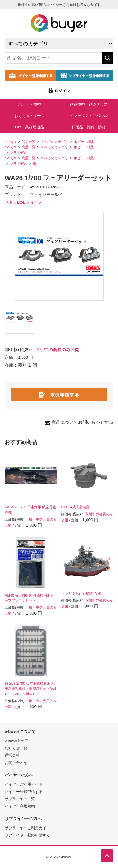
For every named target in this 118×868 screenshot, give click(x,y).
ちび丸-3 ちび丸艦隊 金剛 (81, 593)
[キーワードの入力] (53, 58)
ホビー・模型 (30, 104)
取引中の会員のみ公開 (57, 350)
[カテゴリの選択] (59, 44)
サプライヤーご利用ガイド (27, 828)
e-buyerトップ (17, 740)
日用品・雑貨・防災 (89, 127)
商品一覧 (29, 142)
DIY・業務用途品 (30, 127)
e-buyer (11, 142)
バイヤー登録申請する (24, 791)
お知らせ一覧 (16, 748)
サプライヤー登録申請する (27, 835)
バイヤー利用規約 (20, 806)
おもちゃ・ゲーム (30, 116)
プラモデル (18, 153)
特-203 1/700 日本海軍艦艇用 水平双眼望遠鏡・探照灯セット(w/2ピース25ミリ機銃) (31, 689)
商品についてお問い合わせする (82, 422)
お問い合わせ (16, 762)
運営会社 (12, 755)
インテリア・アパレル (89, 116)
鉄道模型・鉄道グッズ (89, 104)
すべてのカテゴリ (54, 142)
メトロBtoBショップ (23, 202)
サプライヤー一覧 (20, 799)
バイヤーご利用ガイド (24, 784)
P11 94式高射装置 (75, 507)
